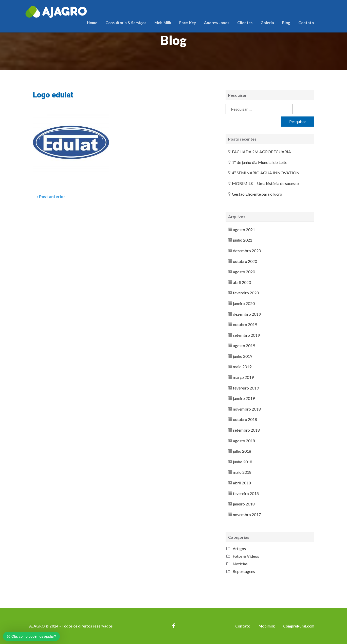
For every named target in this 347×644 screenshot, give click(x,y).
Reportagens (244, 571)
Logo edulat (53, 95)
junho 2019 (243, 356)
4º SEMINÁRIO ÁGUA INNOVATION (266, 173)
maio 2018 (242, 472)
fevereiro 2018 (246, 493)
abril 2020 (242, 282)
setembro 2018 (246, 430)
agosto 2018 (244, 441)
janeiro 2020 (244, 303)
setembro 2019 (246, 335)
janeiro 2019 (244, 398)
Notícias (240, 564)
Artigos (239, 548)
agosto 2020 (244, 272)
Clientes (245, 23)
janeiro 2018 (244, 504)
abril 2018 (242, 483)
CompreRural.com (299, 626)
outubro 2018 (245, 419)
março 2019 (243, 377)
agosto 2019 (244, 345)
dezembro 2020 (247, 251)
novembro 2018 (247, 409)
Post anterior (51, 197)
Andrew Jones (217, 23)
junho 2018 (243, 462)
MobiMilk (163, 23)
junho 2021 (243, 240)
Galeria (267, 23)
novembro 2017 (247, 514)
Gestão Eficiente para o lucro (257, 194)
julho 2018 (242, 451)
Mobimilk (267, 626)
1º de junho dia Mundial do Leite (260, 162)
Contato (306, 23)
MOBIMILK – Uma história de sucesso (265, 183)
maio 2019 (242, 367)
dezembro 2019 (247, 314)
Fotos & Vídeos (246, 556)
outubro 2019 (245, 324)
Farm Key (188, 23)
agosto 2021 (244, 230)
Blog (286, 23)
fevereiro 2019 (246, 388)
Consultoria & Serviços (126, 23)
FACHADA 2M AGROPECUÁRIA (261, 152)
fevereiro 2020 (246, 293)
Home (92, 23)
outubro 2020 (245, 261)
